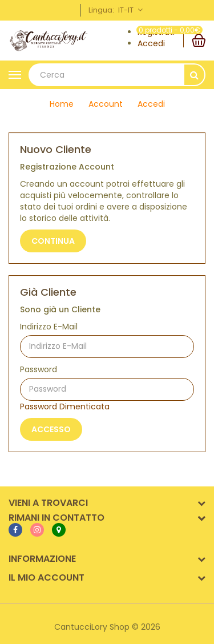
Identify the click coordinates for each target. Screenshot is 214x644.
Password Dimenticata (65, 406)
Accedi (151, 43)
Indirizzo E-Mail (49, 327)
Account (106, 104)
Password (39, 369)
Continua (53, 241)
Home (62, 104)
